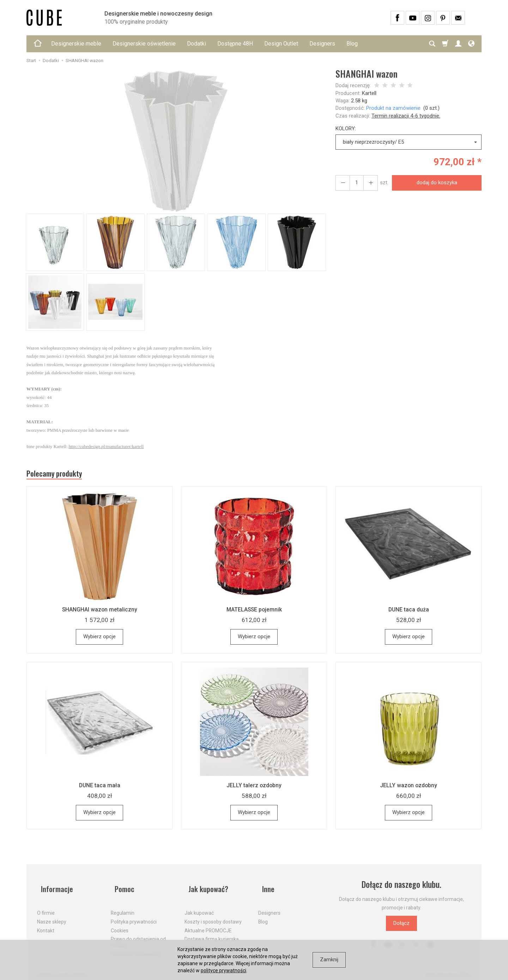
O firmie (46, 907)
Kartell (369, 93)
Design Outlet (281, 44)
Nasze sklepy (52, 915)
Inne (265, 887)
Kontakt (46, 924)
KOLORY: (346, 129)
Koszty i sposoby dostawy (213, 915)
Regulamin (123, 907)
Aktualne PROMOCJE (208, 924)
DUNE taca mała (100, 788)
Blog (352, 44)
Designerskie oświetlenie (144, 44)
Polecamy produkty (60, 475)
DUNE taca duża (409, 612)
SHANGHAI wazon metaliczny (99, 612)
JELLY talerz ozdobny (254, 788)
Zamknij (329, 960)
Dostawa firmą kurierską (212, 933)
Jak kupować (199, 907)
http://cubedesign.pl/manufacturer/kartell (106, 446)
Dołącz (401, 926)
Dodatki (196, 44)
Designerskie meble (76, 44)
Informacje (54, 887)
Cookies (120, 924)
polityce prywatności (223, 970)
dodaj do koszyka (434, 183)
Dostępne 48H (235, 44)
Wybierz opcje (99, 639)
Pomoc (122, 887)
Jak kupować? (206, 887)
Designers (322, 44)
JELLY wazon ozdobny (409, 788)
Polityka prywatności (134, 915)
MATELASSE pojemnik (254, 612)
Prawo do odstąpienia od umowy (138, 936)
